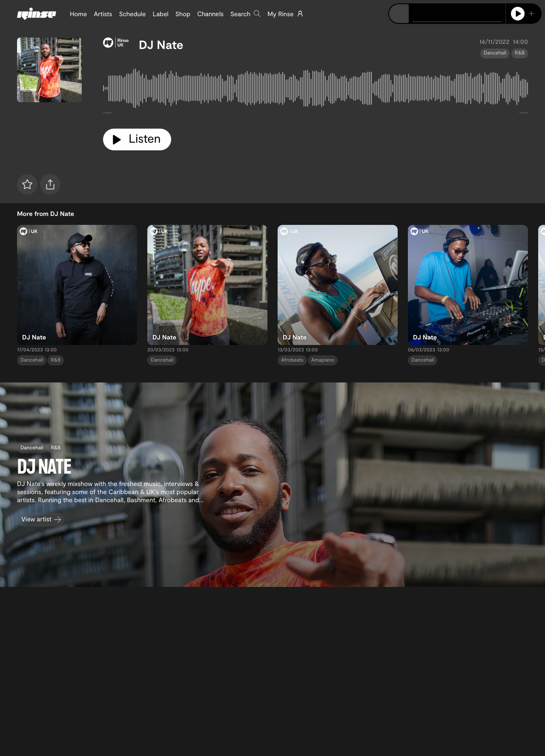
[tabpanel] (316, 90)
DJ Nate (161, 44)
